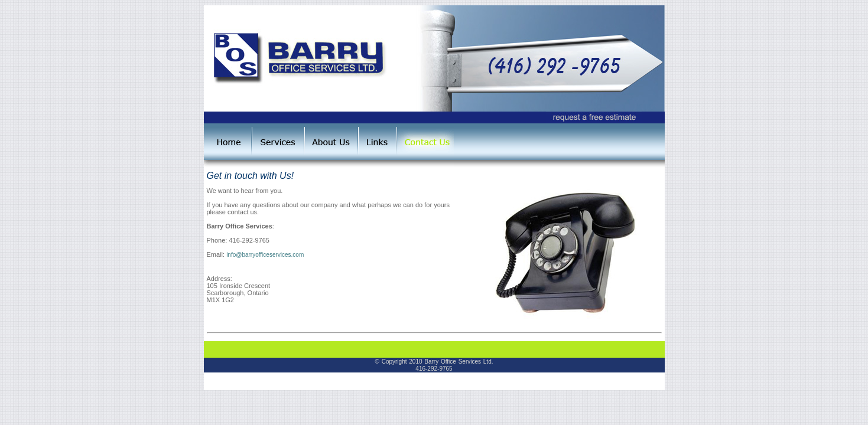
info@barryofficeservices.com (265, 255)
